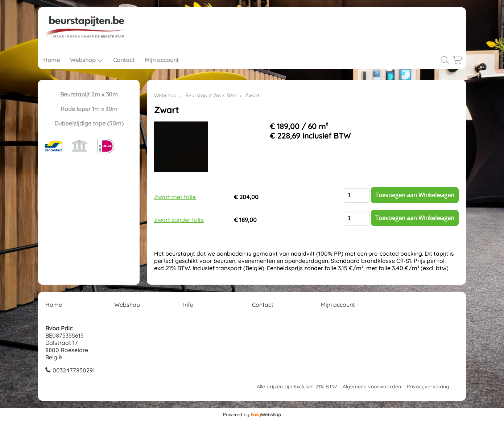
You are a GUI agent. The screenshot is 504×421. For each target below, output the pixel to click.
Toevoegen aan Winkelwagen (415, 195)
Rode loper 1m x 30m (89, 109)
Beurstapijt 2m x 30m (89, 94)
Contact (124, 60)
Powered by (252, 414)
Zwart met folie (175, 197)
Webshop (86, 60)
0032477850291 (74, 370)
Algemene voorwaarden (372, 387)
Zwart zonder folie (179, 220)
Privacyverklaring (428, 387)
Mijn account (162, 60)
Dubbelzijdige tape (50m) (89, 123)
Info (188, 305)
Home (51, 60)
